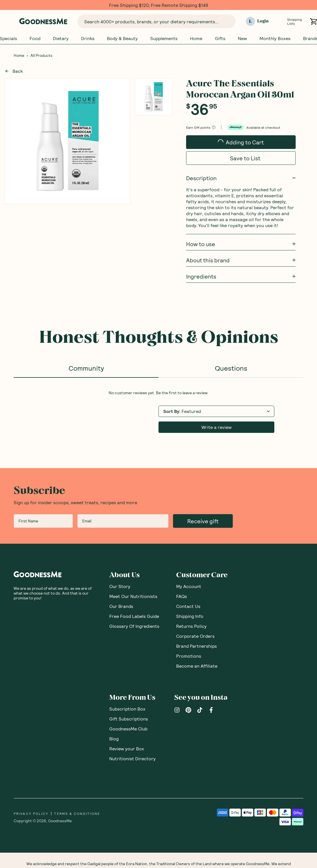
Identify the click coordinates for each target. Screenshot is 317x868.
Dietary (61, 38)
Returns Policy (191, 626)
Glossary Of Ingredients (134, 626)
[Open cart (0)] (313, 21)
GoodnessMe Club (128, 729)
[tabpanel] (158, 412)
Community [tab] (86, 368)
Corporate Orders (195, 636)
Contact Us (188, 606)
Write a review (217, 427)
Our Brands (121, 606)
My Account (189, 586)
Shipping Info (190, 616)
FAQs (182, 596)
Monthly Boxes (275, 38)
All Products (41, 56)
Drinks (88, 38)
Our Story (120, 586)
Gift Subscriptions (129, 719)
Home (196, 38)
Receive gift (203, 521)
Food (35, 38)
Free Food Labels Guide (134, 616)
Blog (114, 739)
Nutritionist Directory (132, 759)
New (242, 38)
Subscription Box (127, 709)
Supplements (164, 38)
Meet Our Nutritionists (133, 596)
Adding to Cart (237, 144)
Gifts (220, 38)
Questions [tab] (231, 368)
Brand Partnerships (196, 646)
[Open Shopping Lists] (280, 21)
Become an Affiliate (197, 666)
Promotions (189, 656)
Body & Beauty (122, 38)
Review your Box (127, 749)
